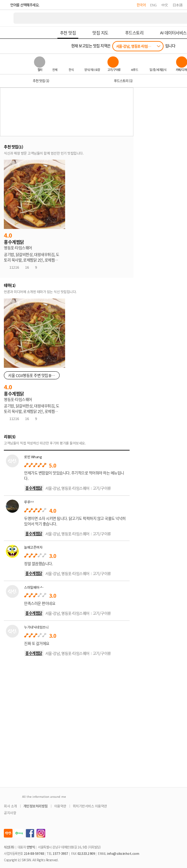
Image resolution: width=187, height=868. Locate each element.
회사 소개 (10, 806)
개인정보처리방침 (36, 806)
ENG (153, 5)
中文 (165, 5)
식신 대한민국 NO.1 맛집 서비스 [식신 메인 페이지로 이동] (7, 18)
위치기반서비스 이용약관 (90, 806)
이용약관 (60, 806)
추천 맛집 (41, 81)
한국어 (141, 5)
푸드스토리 (123, 81)
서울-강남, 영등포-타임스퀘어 (136, 46)
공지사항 (10, 813)
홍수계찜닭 (34, 488)
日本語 (178, 5)
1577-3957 (60, 853)
